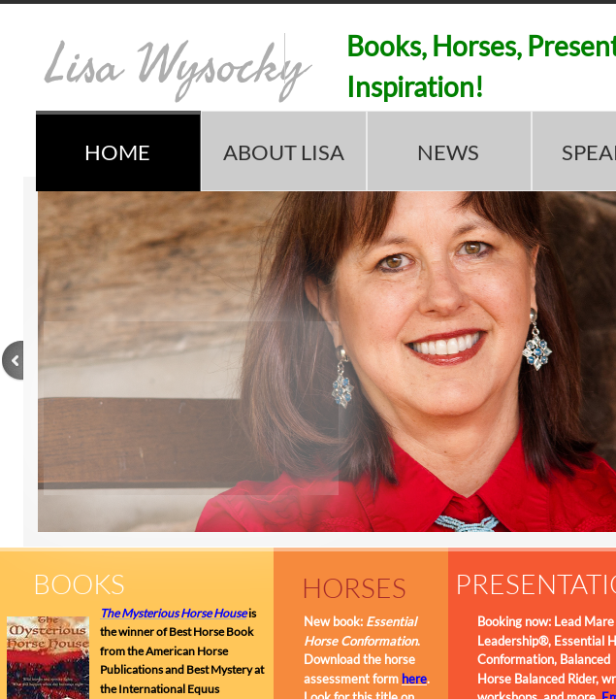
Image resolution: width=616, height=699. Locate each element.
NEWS (448, 152)
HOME (117, 152)
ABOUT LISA (284, 152)
